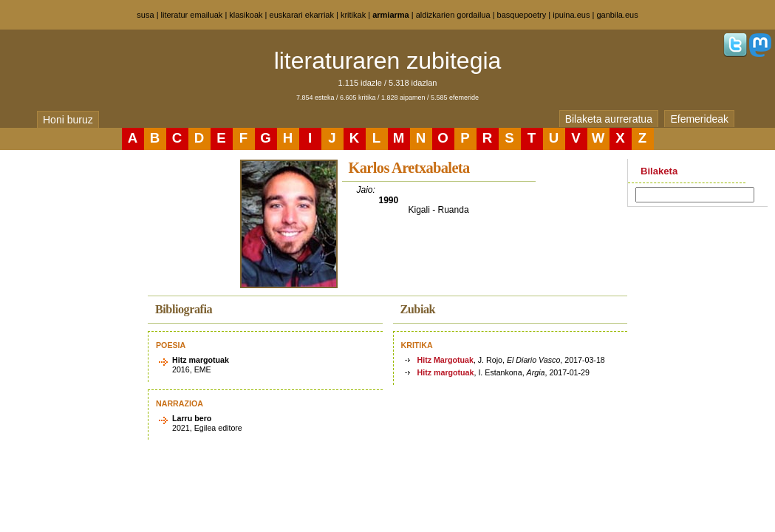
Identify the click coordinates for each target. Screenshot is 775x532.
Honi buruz (68, 120)
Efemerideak (699, 119)
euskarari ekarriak (302, 15)
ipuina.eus (571, 15)
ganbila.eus (617, 15)
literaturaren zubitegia (388, 61)
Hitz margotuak (446, 372)
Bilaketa (659, 171)
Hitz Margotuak (445, 360)
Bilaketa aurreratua (609, 119)
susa (145, 15)
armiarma (391, 15)
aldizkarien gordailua (453, 15)
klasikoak (246, 15)
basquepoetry (522, 15)
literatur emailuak (192, 15)
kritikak (353, 15)
